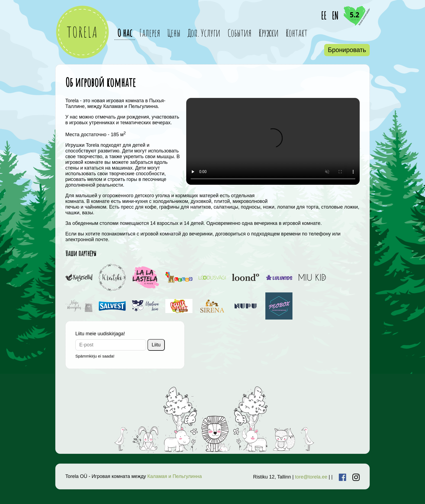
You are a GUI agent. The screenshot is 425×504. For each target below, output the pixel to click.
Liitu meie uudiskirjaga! (100, 334)
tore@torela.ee (311, 477)
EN (335, 16)
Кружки (269, 33)
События (239, 33)
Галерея (150, 33)
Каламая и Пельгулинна (174, 476)
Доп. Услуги (204, 33)
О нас (125, 33)
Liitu (156, 345)
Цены (174, 33)
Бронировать (347, 50)
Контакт (297, 33)
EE (324, 16)
